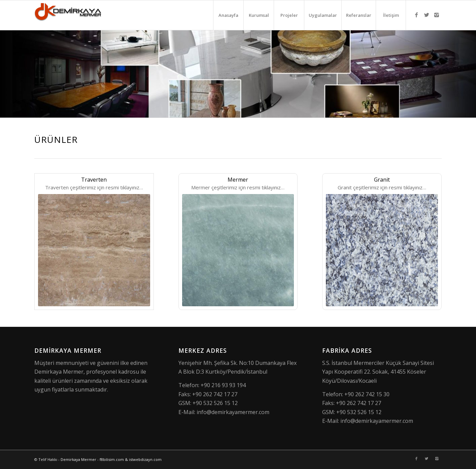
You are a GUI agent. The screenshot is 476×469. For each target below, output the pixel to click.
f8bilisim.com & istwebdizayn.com (131, 459)
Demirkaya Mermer (78, 459)
